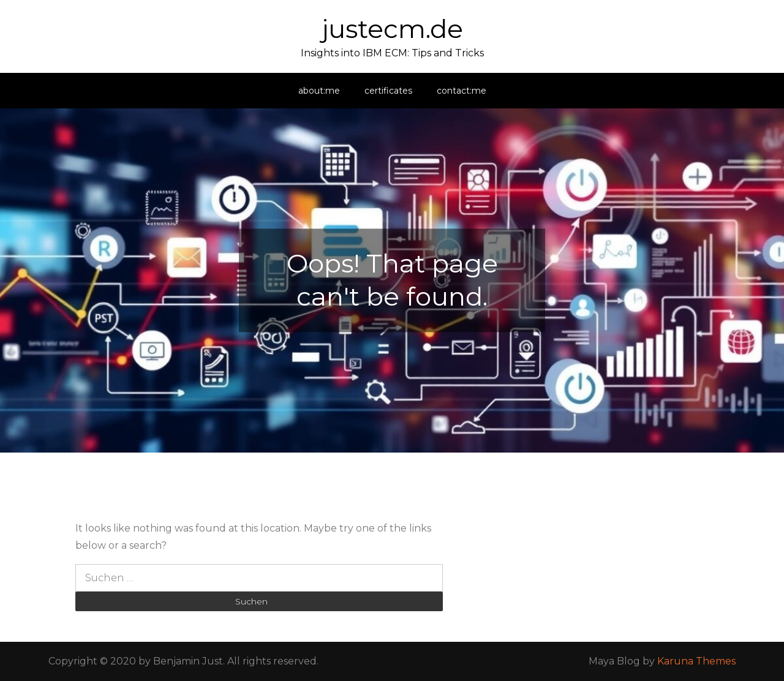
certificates (388, 91)
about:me (319, 91)
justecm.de (392, 29)
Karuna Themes (696, 661)
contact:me (462, 91)
